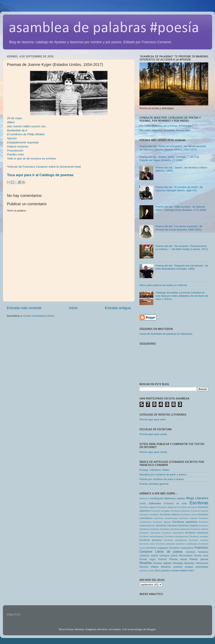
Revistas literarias (184, 563)
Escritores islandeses (160, 529)
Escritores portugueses (175, 540)
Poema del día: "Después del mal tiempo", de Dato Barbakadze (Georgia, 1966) (182, 267)
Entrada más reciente (24, 308)
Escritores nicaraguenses (177, 536)
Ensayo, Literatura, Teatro (154, 470)
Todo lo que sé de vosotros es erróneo (31, 159)
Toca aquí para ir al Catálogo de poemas (40, 175)
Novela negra (147, 559)
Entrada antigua (118, 308)
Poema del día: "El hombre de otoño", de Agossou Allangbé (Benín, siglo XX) (179, 189)
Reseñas (146, 563)
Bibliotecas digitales (175, 498)
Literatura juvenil (168, 556)
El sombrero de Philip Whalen (26, 134)
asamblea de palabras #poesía (104, 28)
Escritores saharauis (165, 544)
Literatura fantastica (197, 552)
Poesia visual (178, 559)
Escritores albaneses (167, 507)
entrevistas (202, 567)
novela (175, 570)
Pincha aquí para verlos (153, 452)
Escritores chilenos (170, 515)
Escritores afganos (148, 507)
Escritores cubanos (188, 518)
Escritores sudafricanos (187, 544)
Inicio (73, 308)
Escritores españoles (185, 522)
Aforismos (144, 498)
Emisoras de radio (175, 503)
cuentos (178, 567)
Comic (143, 503)
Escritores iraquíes (188, 526)
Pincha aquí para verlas (153, 434)
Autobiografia (157, 498)
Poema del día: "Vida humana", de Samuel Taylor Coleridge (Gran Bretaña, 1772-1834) (181, 208)
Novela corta (201, 556)
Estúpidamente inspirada (23, 142)
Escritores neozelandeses (152, 536)
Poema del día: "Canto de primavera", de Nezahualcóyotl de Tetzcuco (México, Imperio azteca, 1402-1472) (172, 148)
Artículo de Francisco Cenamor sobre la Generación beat (44, 167)
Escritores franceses (167, 526)
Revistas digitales (163, 563)
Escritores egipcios (162, 522)
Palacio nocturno (18, 147)
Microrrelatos (186, 556)
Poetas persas (199, 559)
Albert (11, 122)
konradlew (115, 629)
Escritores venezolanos (182, 548)
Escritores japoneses (180, 529)
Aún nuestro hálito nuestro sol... (27, 126)
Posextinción (15, 151)
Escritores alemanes (188, 507)
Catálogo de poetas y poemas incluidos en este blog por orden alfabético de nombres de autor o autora (182, 296)
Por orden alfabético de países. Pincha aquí (165, 130)
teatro (191, 571)
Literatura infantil (149, 556)
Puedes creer (15, 154)
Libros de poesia (169, 552)
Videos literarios (161, 567)
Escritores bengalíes (161, 511)
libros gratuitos (163, 571)
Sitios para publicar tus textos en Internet (163, 285)
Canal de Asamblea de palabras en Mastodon (166, 334)
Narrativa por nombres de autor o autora (163, 475)
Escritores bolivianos (181, 511)
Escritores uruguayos (157, 548)
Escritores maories (200, 529)
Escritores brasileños (149, 515)
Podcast (162, 559)
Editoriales (155, 503)
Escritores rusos (147, 544)
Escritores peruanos (151, 540)
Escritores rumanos (199, 540)
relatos (184, 570)
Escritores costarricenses (166, 518)
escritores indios (147, 571)
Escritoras (199, 503)
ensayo (189, 567)
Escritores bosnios (200, 511)
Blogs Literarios (197, 498)
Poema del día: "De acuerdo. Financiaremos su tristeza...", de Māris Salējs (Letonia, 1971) (182, 248)
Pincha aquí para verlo (153, 419)
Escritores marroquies (150, 533)
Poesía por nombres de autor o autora (162, 479)
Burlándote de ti (17, 130)
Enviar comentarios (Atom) (39, 316)
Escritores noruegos (199, 536)
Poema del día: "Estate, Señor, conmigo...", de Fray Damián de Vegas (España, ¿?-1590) (169, 158)
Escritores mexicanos (197, 533)
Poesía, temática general (154, 484)
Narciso (12, 138)
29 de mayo (15, 118)
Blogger (151, 629)
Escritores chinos (189, 515)
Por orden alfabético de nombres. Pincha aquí (166, 126)
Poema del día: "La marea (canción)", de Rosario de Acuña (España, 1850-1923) (179, 228)
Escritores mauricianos (173, 533)
